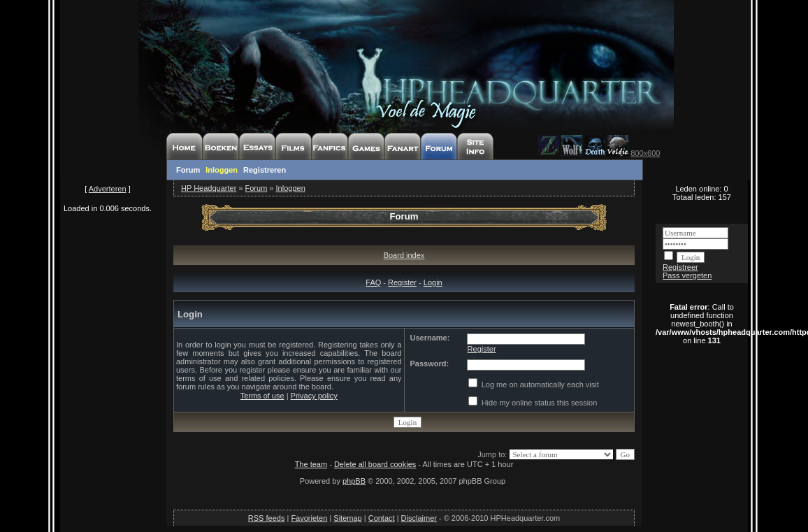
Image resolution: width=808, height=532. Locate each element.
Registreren (265, 170)
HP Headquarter (209, 188)
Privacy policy (314, 396)
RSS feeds (267, 518)
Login (433, 282)
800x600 (645, 153)
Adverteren (108, 189)
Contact (382, 518)
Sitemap (347, 518)
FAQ (373, 282)
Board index (404, 255)
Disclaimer (419, 518)
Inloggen (222, 170)
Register (402, 282)
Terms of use (262, 396)
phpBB (354, 481)
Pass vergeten (687, 275)
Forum (188, 170)
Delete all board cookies (375, 464)
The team (311, 464)
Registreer (680, 267)
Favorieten (309, 518)
